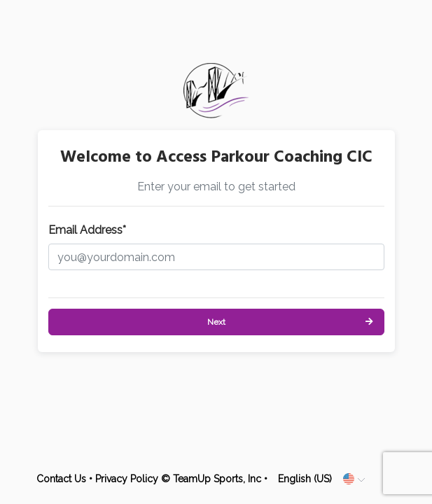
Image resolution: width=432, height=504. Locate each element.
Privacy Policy (127, 479)
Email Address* (87, 230)
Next (216, 322)
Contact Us (61, 479)
